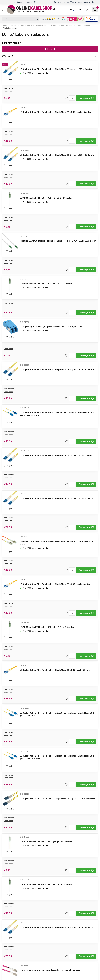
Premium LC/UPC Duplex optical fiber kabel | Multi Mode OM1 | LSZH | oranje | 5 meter (56, 543)
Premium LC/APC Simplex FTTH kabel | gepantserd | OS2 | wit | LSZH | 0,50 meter (58, 241)
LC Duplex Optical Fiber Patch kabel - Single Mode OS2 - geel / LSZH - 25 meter (57, 927)
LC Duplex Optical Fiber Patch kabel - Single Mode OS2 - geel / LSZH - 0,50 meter (58, 155)
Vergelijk (10, 79)
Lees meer (8, 91)
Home (4, 26)
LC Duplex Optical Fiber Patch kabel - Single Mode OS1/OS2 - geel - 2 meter (55, 584)
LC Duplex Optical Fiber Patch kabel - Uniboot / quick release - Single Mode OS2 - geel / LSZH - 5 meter (57, 757)
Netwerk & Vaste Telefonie (21, 26)
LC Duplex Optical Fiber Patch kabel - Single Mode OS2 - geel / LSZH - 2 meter (56, 69)
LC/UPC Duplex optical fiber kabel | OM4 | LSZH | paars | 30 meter (50, 970)
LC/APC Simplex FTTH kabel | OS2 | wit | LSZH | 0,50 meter (47, 627)
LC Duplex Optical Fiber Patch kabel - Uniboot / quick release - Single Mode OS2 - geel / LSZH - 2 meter (57, 414)
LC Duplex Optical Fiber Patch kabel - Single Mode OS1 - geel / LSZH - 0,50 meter (57, 799)
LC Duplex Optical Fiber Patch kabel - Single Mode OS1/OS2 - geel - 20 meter (56, 670)
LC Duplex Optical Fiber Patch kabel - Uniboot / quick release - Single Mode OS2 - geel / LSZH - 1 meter (57, 714)
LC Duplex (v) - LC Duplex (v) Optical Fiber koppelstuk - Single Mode (51, 327)
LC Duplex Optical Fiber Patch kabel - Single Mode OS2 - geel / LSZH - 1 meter (56, 455)
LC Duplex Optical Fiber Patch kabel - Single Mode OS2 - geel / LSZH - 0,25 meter (58, 370)
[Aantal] (72, 98)
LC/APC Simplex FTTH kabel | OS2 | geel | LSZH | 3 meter (46, 842)
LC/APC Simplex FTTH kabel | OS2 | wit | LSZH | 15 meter (46, 885)
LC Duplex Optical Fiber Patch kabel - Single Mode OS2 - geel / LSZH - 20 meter (57, 498)
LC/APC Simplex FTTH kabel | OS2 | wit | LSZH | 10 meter (46, 198)
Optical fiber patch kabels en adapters (76, 26)
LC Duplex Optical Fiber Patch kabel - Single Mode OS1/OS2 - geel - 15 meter (55, 112)
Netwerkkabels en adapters (46, 26)
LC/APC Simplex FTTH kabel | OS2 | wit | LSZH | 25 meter (46, 284)
